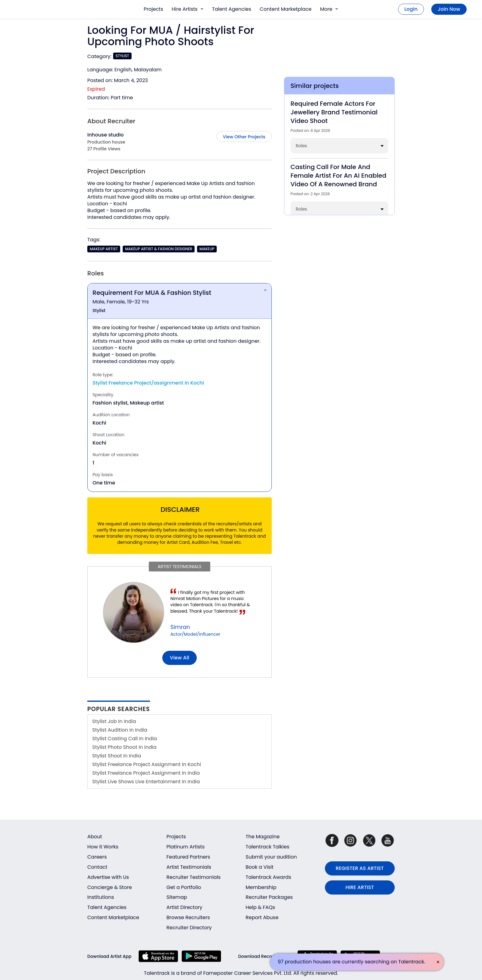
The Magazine (263, 837)
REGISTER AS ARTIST (360, 868)
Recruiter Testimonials (194, 877)
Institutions (101, 897)
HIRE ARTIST (360, 887)
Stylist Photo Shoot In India (124, 747)
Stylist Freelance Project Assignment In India (146, 773)
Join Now (449, 9)
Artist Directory (185, 907)
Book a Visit (260, 867)
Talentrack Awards (268, 877)
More (329, 9)
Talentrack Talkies (267, 847)
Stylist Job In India (114, 721)
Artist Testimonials (189, 867)
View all (180, 658)
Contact (97, 867)
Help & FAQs (260, 907)
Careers (97, 857)
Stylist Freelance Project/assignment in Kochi (148, 383)
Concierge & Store (110, 887)
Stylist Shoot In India (117, 756)
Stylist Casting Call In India (125, 739)
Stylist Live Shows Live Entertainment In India (146, 782)
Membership (261, 887)
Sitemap (177, 897)
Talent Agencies (232, 9)
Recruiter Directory (189, 928)
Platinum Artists (186, 847)
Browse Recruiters (188, 917)
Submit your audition (271, 857)
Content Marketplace (286, 9)
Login (411, 9)
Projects (154, 9)
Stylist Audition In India (120, 730)
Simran (180, 627)
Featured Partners (188, 857)
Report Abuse (262, 917)
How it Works (103, 847)
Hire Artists (188, 9)
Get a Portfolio (184, 887)
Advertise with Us (108, 877)
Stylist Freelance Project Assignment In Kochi (147, 764)
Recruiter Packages (269, 897)
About (95, 837)
